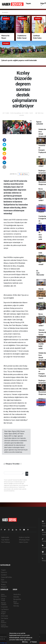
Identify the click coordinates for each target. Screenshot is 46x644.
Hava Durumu (4, 595)
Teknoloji (4, 582)
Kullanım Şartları (24, 537)
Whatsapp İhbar (24, 540)
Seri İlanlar (5, 618)
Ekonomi (4, 572)
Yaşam (28, 3)
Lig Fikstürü (5, 609)
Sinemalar (5, 616)
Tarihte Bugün (3, 613)
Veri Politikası (5, 542)
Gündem (4, 575)
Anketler (16, 597)
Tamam (33, 642)
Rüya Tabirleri (16, 603)
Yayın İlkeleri (5, 540)
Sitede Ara (17, 594)
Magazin (4, 587)
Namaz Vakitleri (4, 604)
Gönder (27, 474)
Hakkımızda (5, 537)
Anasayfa (5, 12)
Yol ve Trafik (3, 599)
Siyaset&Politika (6, 577)
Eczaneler (4, 607)
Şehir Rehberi (4, 622)
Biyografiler (17, 599)
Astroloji (16, 606)
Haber (41, 282)
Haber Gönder (24, 542)
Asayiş (3, 584)
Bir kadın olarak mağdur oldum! (41, 161)
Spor (3, 580)
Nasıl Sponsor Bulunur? (42, 246)
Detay (25, 642)
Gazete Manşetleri (5, 626)
